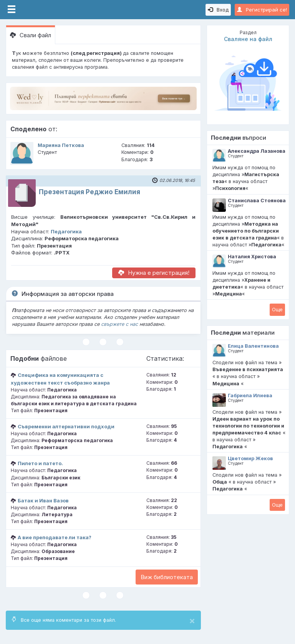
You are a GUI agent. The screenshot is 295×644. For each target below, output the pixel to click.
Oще (277, 309)
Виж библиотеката (167, 577)
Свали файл (31, 35)
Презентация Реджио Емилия (89, 192)
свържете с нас (119, 324)
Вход (218, 10)
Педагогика (66, 231)
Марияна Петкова (61, 145)
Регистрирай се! (262, 10)
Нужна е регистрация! (154, 273)
